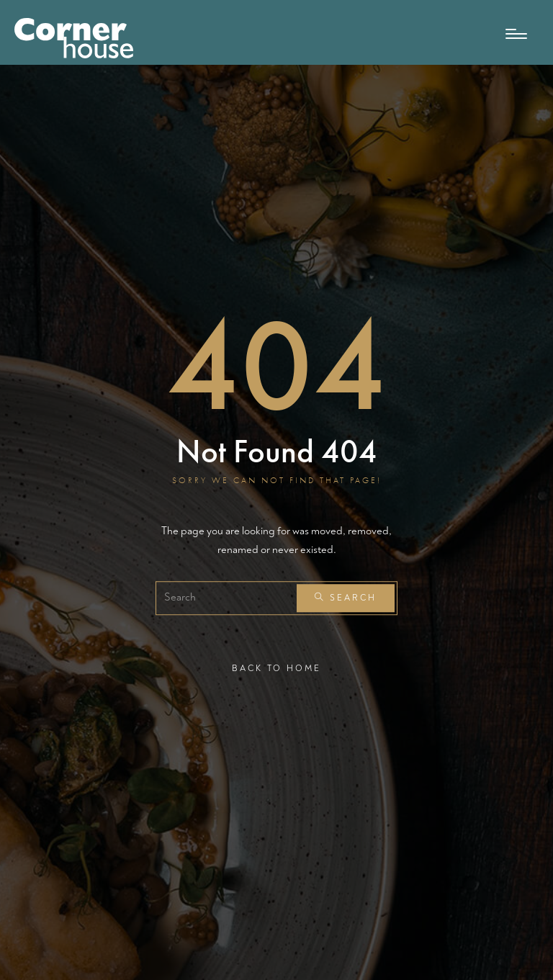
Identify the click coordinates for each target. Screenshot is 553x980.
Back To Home (276, 669)
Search (346, 599)
